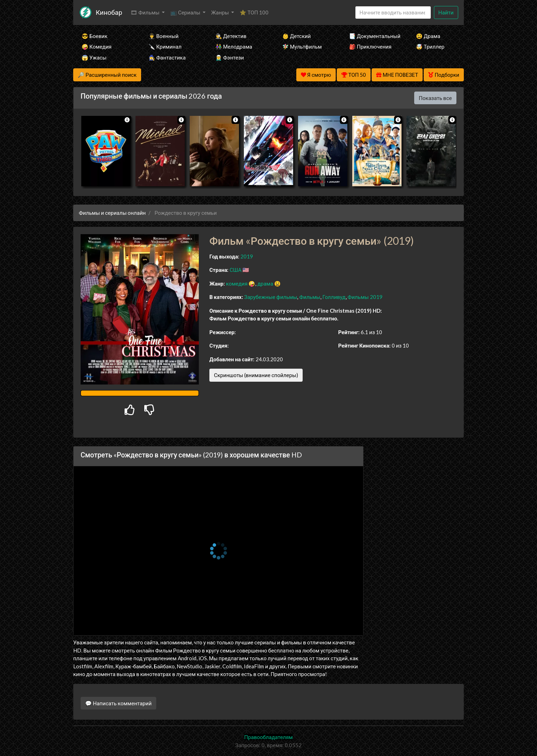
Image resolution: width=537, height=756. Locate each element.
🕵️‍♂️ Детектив (231, 36)
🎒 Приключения (370, 46)
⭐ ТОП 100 (254, 12)
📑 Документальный (373, 36)
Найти (446, 12)
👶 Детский (296, 36)
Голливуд (334, 297)
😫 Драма (428, 36)
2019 (247, 256)
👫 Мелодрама (234, 46)
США (235, 270)
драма (265, 283)
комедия (237, 283)
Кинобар (109, 12)
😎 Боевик (94, 36)
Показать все (435, 98)
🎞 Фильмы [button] (146, 12)
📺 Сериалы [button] (186, 12)
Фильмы (310, 297)
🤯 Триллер (430, 46)
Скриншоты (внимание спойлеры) (256, 375)
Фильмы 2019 (365, 297)
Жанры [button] (221, 12)
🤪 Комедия (97, 46)
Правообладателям (268, 737)
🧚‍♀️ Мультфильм (302, 46)
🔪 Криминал (165, 46)
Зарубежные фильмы (271, 297)
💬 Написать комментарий (118, 703)
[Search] (393, 13)
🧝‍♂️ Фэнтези (230, 57)
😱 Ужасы (94, 57)
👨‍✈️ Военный (163, 36)
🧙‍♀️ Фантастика (167, 57)
